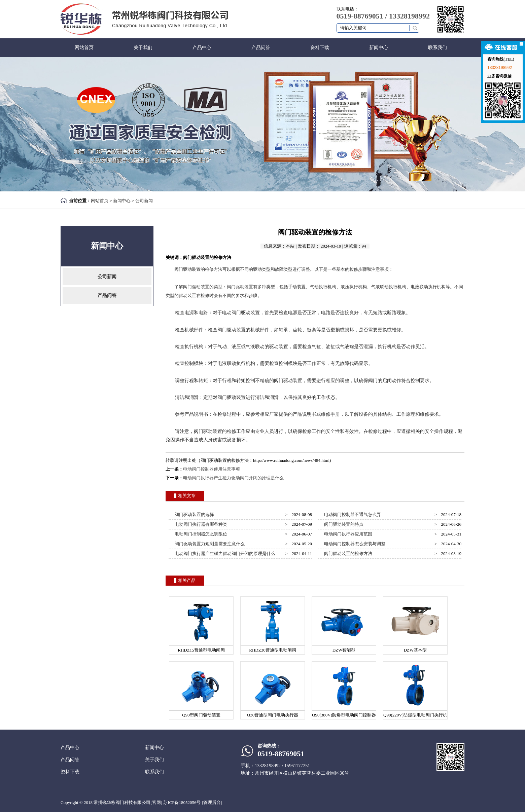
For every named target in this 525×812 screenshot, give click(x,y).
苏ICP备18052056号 (182, 802)
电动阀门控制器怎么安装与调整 (354, 544)
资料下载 (320, 48)
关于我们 (143, 48)
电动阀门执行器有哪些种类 (200, 524)
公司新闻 (144, 201)
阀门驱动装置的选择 (194, 514)
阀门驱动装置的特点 (343, 524)
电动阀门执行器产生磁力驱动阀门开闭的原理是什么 (233, 478)
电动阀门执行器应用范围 (347, 534)
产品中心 (202, 48)
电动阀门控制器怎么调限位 (200, 534)
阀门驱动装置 (187, 269)
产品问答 (261, 48)
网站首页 (84, 48)
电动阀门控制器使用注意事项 (212, 469)
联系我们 (438, 48)
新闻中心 (379, 48)
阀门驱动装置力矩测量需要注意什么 (209, 544)
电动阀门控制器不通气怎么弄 (352, 514)
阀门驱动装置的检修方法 (347, 553)
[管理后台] (212, 802)
